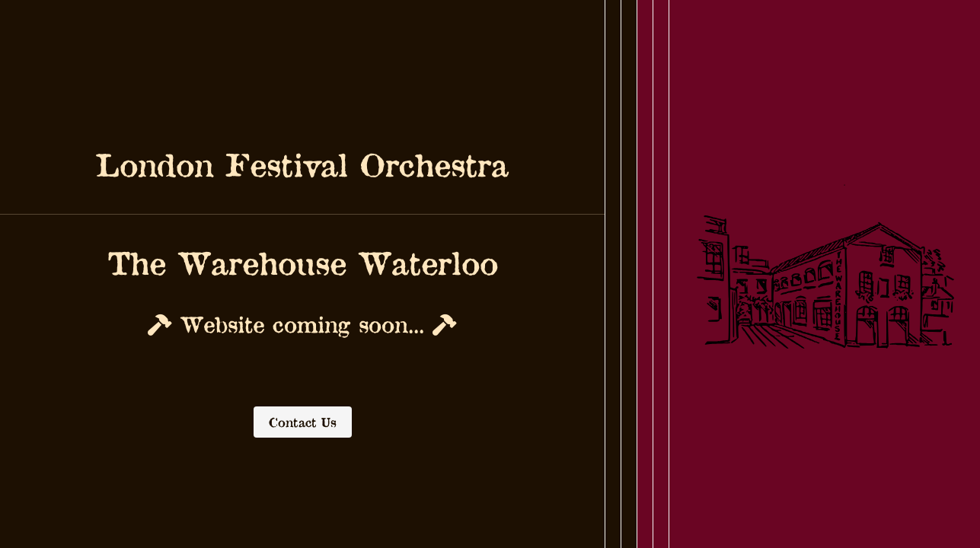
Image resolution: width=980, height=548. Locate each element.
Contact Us (303, 422)
